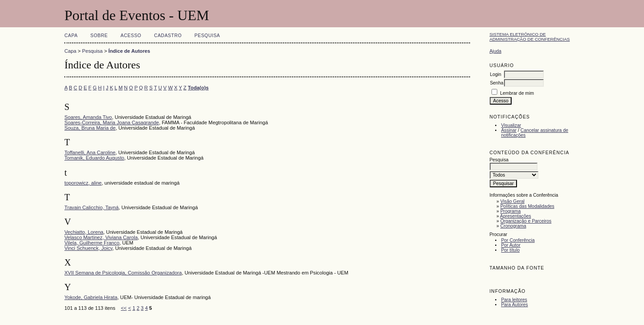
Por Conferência (518, 240)
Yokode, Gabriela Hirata (91, 297)
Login (495, 74)
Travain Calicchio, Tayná (91, 207)
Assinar (509, 130)
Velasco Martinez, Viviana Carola (101, 237)
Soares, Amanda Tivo (88, 117)
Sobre (99, 36)
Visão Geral (513, 201)
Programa (511, 211)
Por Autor (511, 245)
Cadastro (168, 36)
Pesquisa (207, 36)
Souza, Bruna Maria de (90, 128)
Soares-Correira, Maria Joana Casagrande (112, 122)
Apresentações (515, 216)
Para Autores (514, 305)
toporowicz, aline (83, 183)
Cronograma (513, 226)
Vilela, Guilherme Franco (92, 243)
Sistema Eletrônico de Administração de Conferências (530, 37)
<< (124, 308)
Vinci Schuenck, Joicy (88, 248)
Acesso (131, 36)
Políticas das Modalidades (527, 206)
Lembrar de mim (517, 93)
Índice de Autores (129, 51)
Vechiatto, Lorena (84, 232)
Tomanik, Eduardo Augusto (94, 158)
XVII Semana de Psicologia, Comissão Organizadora (123, 273)
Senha (496, 83)
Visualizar (511, 125)
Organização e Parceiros (526, 221)
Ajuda (495, 51)
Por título (510, 250)
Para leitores (514, 300)
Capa (71, 36)
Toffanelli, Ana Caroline (90, 152)
